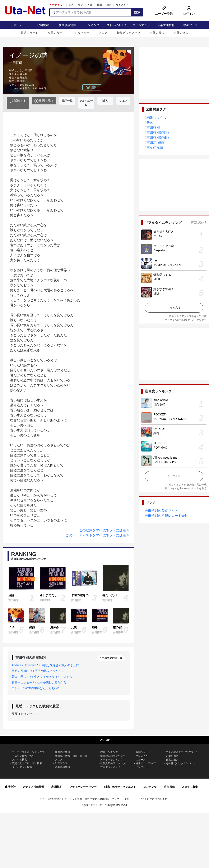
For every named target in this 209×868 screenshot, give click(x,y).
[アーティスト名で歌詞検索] (90, 12)
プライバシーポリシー (83, 787)
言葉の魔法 (157, 33)
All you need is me (165, 458)
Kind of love (161, 400)
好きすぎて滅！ (164, 289)
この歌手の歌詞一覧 (111, 658)
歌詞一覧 (67, 101)
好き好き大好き (164, 232)
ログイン (189, 14)
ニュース (141, 760)
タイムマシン (141, 25)
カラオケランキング (112, 760)
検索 (137, 12)
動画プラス (191, 25)
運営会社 (10, 787)
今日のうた (55, 33)
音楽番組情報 (166, 25)
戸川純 (158, 236)
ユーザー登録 (164, 14)
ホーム (18, 25)
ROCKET (159, 414)
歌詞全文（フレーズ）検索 (27, 763)
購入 (105, 101)
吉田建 (21, 81)
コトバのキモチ (117, 25)
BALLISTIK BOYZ (165, 462)
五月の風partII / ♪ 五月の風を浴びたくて (38, 671)
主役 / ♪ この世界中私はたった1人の (35, 688)
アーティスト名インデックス (28, 752)
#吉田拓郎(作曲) (157, 137)
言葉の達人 (181, 33)
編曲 (99, 5)
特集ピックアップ (129, 33)
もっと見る (174, 308)
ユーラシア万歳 (164, 246)
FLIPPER (159, 443)
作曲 (90, 5)
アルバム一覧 (86, 103)
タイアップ (122, 5)
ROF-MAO (160, 448)
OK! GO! (159, 429)
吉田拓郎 (22, 74)
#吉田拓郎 (152, 127)
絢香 (156, 433)
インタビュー (80, 33)
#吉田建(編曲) (155, 142)
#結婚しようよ (156, 117)
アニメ (103, 33)
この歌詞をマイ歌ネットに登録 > (104, 530)
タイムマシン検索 (22, 767)
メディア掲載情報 (33, 787)
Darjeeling (160, 250)
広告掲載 (169, 787)
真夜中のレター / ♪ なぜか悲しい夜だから (39, 682)
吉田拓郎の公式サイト (161, 511)
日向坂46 (159, 404)
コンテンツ (150, 787)
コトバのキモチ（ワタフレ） (182, 752)
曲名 (71, 5)
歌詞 (109, 5)
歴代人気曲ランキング (113, 763)
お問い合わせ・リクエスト (120, 787)
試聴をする (18, 103)
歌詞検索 (43, 25)
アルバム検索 (19, 760)
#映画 (149, 122)
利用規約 (57, 787)
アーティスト (57, 5)
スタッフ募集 (190, 787)
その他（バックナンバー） (181, 763)
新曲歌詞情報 (68, 25)
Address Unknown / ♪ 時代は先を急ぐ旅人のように (45, 665)
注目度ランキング (110, 767)
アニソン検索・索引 (23, 756)
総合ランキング (109, 752)
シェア (123, 101)
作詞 (81, 5)
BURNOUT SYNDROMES (170, 419)
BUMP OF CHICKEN (167, 265)
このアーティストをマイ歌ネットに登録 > (97, 535)
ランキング (92, 25)
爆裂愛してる (162, 275)
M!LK (157, 279)
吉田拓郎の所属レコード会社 (166, 516)
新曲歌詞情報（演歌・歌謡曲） (73, 756)
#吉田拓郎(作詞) (157, 132)
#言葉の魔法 (154, 147)
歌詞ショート (29, 33)
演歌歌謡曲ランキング (113, 756)
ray (155, 260)
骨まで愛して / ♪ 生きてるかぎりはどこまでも (42, 677)
